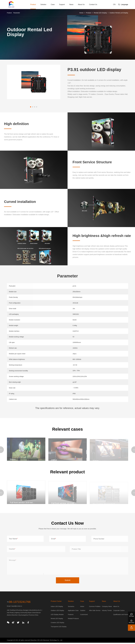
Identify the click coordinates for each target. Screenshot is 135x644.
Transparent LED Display (59, 627)
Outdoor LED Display (57, 610)
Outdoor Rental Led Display (119, 13)
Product (33, 6)
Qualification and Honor (121, 614)
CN (114, 4)
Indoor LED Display (57, 606)
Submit (67, 580)
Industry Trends (107, 610)
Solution (43, 4)
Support (62, 4)
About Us (81, 4)
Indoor (82, 606)
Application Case (73, 610)
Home (81, 13)
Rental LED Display (100, 13)
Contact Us (93, 4)
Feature (9, 13)
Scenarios (71, 606)
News (71, 4)
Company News (107, 606)
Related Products (73, 619)
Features (71, 614)
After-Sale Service (95, 610)
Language (124, 4)
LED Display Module (57, 614)
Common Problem (95, 606)
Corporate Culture (119, 610)
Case (53, 4)
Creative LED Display (58, 623)
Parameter (17, 13)
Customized (84, 614)
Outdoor (83, 610)
